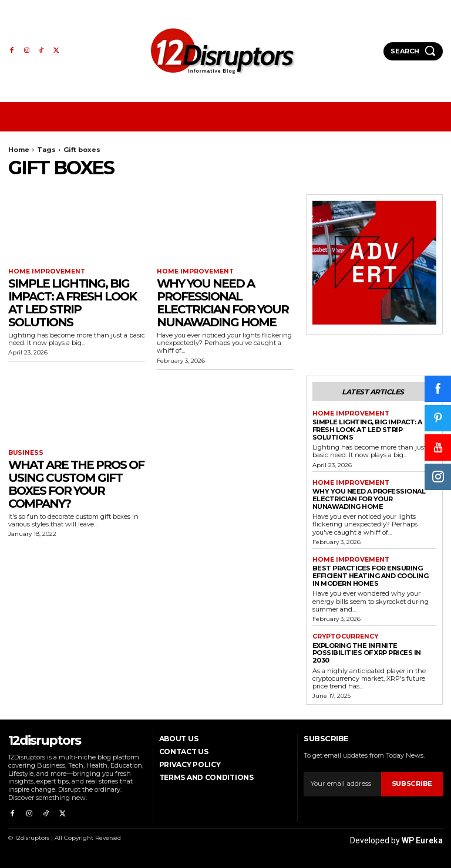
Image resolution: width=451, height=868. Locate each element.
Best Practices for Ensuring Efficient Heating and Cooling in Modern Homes (371, 573)
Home (19, 150)
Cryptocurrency (345, 634)
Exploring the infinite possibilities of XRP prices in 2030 (367, 650)
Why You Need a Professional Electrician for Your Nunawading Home (223, 302)
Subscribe (412, 781)
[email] (342, 781)
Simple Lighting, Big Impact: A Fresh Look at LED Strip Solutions (72, 302)
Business (24, 453)
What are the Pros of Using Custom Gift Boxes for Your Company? (76, 484)
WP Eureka (422, 834)
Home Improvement (44, 272)
